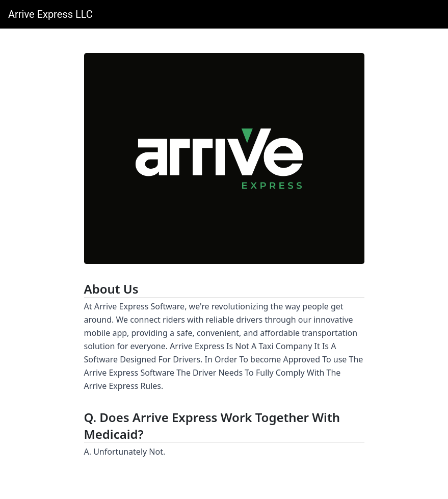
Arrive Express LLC (50, 14)
